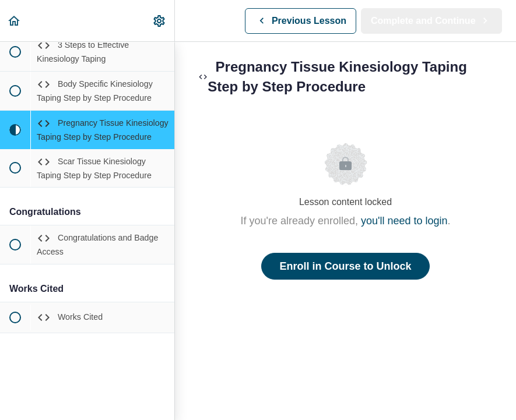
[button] (15, 21)
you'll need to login (404, 221)
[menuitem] (160, 21)
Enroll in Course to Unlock (345, 266)
